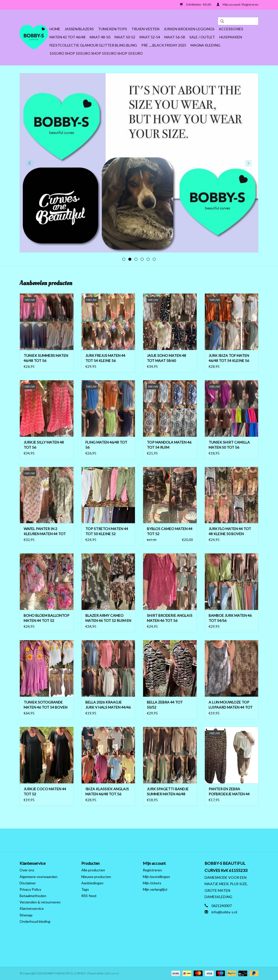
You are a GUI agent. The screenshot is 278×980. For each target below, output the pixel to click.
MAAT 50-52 (125, 37)
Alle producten (93, 870)
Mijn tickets (152, 883)
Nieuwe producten (96, 877)
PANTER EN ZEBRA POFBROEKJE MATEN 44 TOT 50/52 (229, 792)
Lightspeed (111, 973)
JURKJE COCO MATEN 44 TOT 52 (45, 791)
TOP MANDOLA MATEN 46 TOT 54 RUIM (169, 445)
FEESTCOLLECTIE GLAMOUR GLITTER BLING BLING (93, 45)
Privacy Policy (30, 889)
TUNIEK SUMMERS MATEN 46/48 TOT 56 (46, 358)
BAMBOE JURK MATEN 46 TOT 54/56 (230, 618)
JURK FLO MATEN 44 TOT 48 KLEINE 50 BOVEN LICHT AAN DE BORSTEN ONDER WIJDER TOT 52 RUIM (230, 531)
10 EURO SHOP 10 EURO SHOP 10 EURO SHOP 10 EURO (96, 53)
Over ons (27, 870)
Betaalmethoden (33, 896)
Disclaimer (28, 883)
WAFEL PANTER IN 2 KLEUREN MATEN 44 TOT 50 (45, 531)
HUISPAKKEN (231, 37)
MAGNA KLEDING (205, 45)
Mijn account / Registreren (237, 4)
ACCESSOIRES (231, 29)
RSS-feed (89, 896)
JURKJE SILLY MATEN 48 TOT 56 (44, 445)
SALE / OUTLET (202, 37)
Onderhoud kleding (35, 921)
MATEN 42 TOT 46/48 (67, 37)
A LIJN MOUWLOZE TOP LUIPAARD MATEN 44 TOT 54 (231, 705)
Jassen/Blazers (79, 29)
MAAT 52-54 (150, 37)
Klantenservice (32, 908)
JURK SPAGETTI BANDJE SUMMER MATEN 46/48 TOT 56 (168, 792)
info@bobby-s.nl (224, 912)
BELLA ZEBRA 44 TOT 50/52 (165, 705)
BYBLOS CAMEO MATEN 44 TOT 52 (170, 531)
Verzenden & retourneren (40, 902)
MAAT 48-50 (100, 37)
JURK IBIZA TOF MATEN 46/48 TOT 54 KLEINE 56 (229, 358)
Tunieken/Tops (113, 29)
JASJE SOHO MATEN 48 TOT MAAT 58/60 (166, 358)
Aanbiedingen (92, 883)
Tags (85, 889)
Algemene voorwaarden (38, 877)
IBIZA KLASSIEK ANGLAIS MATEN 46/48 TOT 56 (107, 791)
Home (55, 29)
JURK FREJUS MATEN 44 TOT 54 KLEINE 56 (105, 358)
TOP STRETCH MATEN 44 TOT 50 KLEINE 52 (107, 531)
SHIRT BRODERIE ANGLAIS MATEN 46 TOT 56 (170, 618)
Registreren (152, 870)
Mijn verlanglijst (155, 889)
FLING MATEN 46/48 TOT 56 (106, 445)
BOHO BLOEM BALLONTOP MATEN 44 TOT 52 (47, 618)
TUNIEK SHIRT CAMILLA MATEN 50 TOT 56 (229, 445)
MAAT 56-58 (175, 37)
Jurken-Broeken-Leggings (189, 29)
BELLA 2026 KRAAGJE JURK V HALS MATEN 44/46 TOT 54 (108, 705)
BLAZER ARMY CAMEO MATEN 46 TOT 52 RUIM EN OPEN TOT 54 (108, 618)
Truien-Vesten (145, 29)
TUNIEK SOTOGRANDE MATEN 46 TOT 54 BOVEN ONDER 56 (45, 705)
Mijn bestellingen (156, 877)
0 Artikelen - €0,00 (196, 4)
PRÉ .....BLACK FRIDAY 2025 (164, 45)
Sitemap (26, 915)
